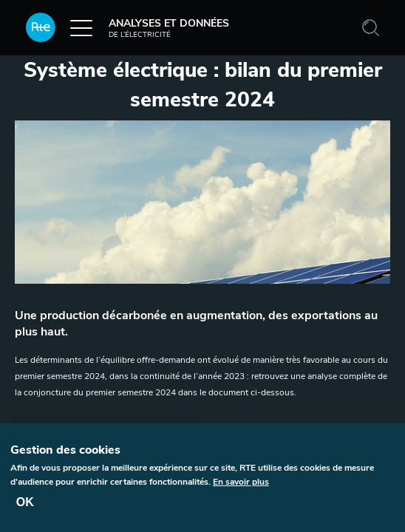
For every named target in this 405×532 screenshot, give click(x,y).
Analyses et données (127, 27)
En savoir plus (241, 486)
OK (25, 507)
